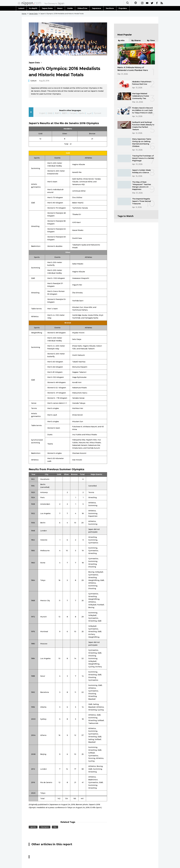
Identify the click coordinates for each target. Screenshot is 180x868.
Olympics (45, 827)
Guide (70, 8)
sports (33, 827)
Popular (123, 8)
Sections (110, 8)
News (60, 8)
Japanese (97, 8)
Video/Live (82, 8)
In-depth (33, 8)
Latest (21, 8)
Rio (55, 827)
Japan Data (47, 8)
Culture (34, 81)
